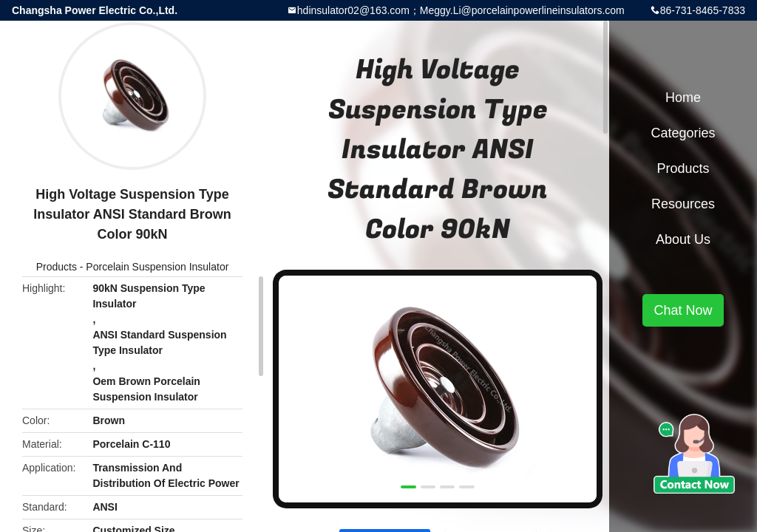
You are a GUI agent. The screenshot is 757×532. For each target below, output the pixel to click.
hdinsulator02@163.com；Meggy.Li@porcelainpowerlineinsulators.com (461, 10)
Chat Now (683, 310)
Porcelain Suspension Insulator (157, 267)
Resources (683, 204)
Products (57, 267)
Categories (683, 133)
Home (683, 98)
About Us (683, 239)
